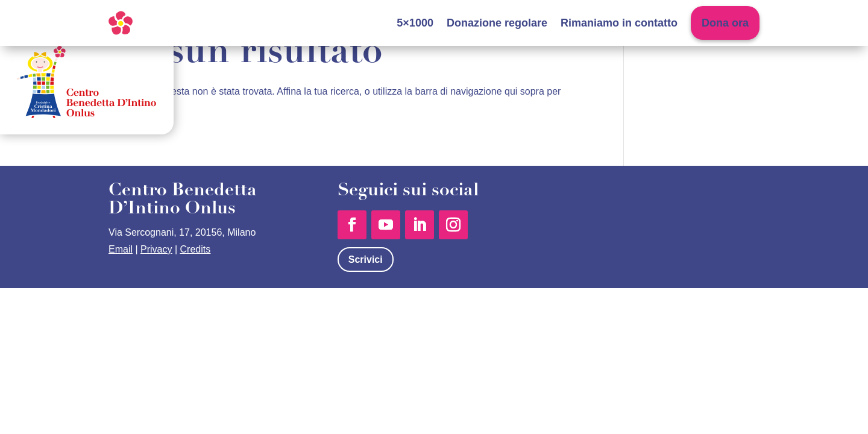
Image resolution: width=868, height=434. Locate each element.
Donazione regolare (497, 23)
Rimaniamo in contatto (619, 23)
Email (121, 249)
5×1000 (415, 23)
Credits (196, 249)
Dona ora (725, 23)
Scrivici (366, 259)
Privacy (156, 249)
